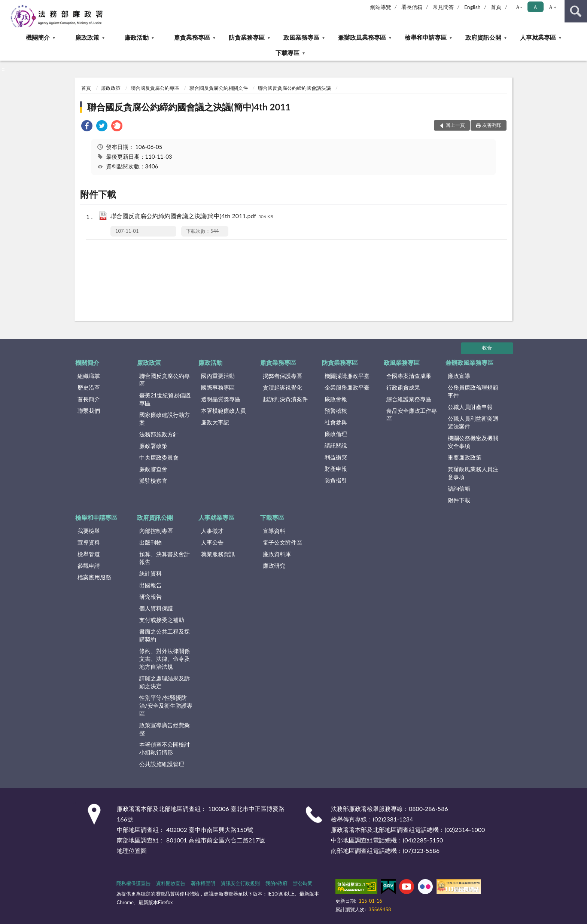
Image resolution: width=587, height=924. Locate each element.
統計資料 (150, 573)
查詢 (576, 11)
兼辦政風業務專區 (362, 37)
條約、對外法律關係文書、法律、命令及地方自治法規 (165, 659)
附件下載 (459, 500)
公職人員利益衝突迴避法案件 (473, 422)
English (472, 7)
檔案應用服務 (94, 577)
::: (6, 6)
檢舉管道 (89, 554)
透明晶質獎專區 (221, 399)
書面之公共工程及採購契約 (165, 635)
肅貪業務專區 (192, 37)
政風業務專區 (301, 37)
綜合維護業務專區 (409, 399)
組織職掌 (89, 376)
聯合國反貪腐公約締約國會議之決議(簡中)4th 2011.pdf (192, 216)
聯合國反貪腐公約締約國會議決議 (294, 88)
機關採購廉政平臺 (347, 376)
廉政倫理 (336, 434)
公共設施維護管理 (162, 764)
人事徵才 (212, 531)
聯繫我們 (89, 411)
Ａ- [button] (519, 7)
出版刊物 (150, 542)
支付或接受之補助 (162, 620)
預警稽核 (336, 411)
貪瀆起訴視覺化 (282, 387)
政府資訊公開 (483, 37)
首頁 (496, 7)
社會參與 (336, 422)
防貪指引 (336, 480)
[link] (87, 127)
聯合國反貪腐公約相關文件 (219, 88)
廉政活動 (137, 37)
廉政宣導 (459, 376)
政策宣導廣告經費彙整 (165, 729)
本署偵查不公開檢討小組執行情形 (165, 748)
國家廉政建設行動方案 (165, 419)
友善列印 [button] (492, 125)
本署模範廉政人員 (223, 411)
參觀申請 (89, 565)
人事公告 (212, 542)
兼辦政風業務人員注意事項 (473, 473)
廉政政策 (87, 37)
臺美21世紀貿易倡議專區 (165, 399)
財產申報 (336, 469)
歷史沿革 (89, 387)
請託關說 (336, 445)
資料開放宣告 (171, 883)
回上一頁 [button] (455, 125)
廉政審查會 (153, 469)
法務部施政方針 (159, 434)
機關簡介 (38, 37)
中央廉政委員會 (159, 457)
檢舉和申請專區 (426, 37)
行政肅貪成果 (403, 387)
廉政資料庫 (277, 554)
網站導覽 (381, 7)
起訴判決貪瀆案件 (285, 399)
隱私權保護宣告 (133, 883)
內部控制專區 (156, 531)
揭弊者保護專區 (282, 376)
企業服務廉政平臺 (347, 387)
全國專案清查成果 (409, 376)
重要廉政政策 (465, 457)
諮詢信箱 (459, 488)
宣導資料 (89, 542)
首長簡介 (89, 399)
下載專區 (288, 53)
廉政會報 (336, 399)
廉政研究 (274, 565)
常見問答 (443, 7)
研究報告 (150, 597)
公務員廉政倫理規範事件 (473, 391)
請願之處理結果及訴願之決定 (165, 682)
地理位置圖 (132, 850)
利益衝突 (336, 457)
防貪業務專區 (247, 37)
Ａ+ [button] (552, 7)
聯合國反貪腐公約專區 (155, 88)
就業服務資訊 (218, 554)
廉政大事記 (215, 422)
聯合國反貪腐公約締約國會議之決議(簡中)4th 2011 (189, 107)
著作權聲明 (203, 883)
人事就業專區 (538, 37)
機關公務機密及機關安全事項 (473, 442)
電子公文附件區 (282, 542)
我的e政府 (276, 883)
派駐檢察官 (153, 481)
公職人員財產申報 (470, 407)
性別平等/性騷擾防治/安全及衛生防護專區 (166, 705)
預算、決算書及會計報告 (165, 558)
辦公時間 (303, 883)
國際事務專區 (218, 387)
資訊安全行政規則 (240, 883)
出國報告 (150, 585)
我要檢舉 (89, 531)
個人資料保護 (156, 608)
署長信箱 (412, 7)
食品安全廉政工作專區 (412, 414)
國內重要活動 (218, 376)
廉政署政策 (153, 446)
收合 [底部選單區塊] (487, 348)
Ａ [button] (535, 7)
